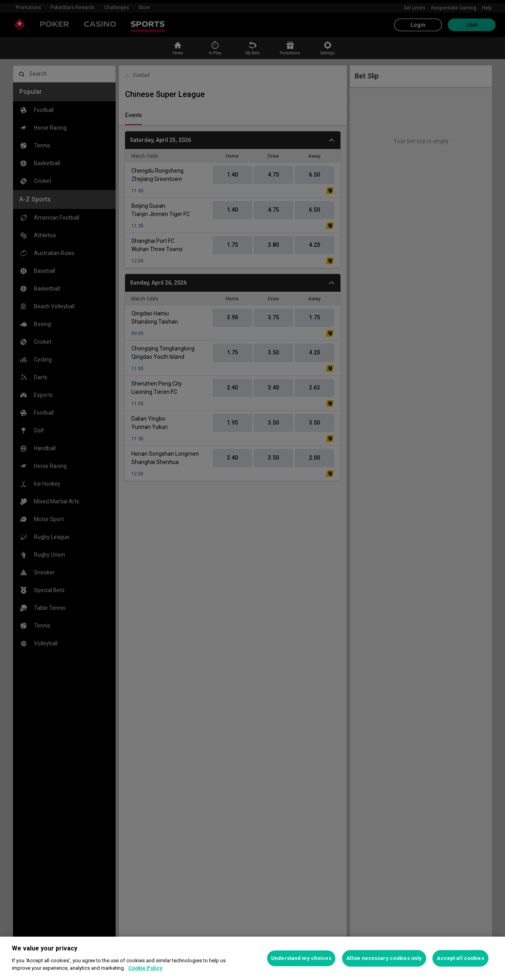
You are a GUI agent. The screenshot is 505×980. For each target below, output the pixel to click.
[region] (252, 958)
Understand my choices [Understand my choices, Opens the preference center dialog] (301, 958)
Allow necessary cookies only (384, 958)
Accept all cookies (460, 958)
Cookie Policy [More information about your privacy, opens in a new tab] (145, 968)
